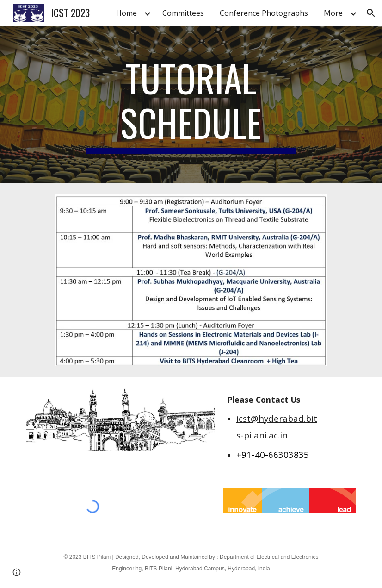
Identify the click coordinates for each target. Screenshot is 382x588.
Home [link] (126, 13)
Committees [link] (183, 13)
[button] (371, 13)
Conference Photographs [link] (264, 13)
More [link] (333, 13)
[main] (191, 105)
